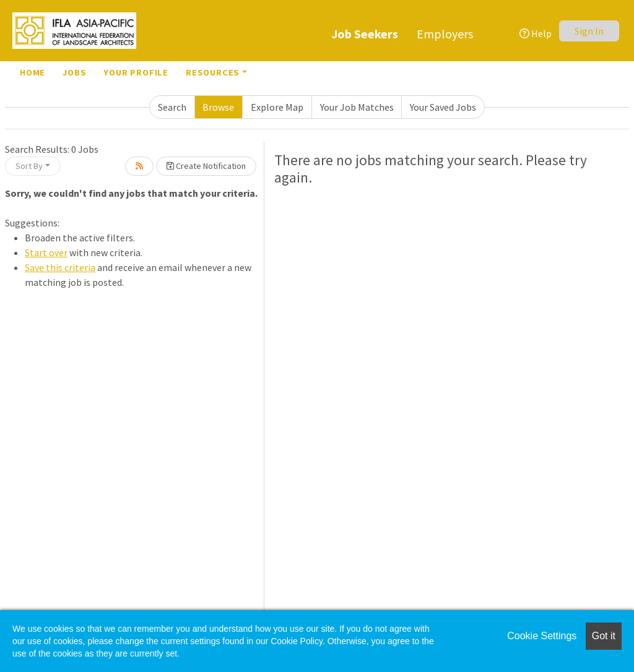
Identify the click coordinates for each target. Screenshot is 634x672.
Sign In (589, 31)
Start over (46, 252)
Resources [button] (213, 72)
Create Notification (206, 166)
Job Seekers (365, 34)
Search (172, 107)
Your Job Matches (357, 107)
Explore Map (277, 107)
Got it (604, 636)
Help (536, 33)
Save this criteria (60, 267)
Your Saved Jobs (443, 107)
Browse (218, 107)
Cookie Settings (542, 636)
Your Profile (136, 72)
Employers (445, 34)
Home (33, 72)
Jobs (74, 72)
